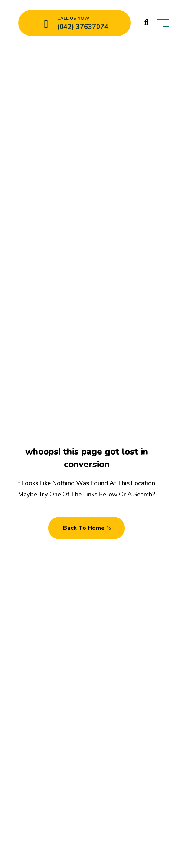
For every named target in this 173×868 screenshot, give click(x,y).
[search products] (146, 22)
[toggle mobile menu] (162, 23)
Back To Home (88, 528)
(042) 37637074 (83, 27)
